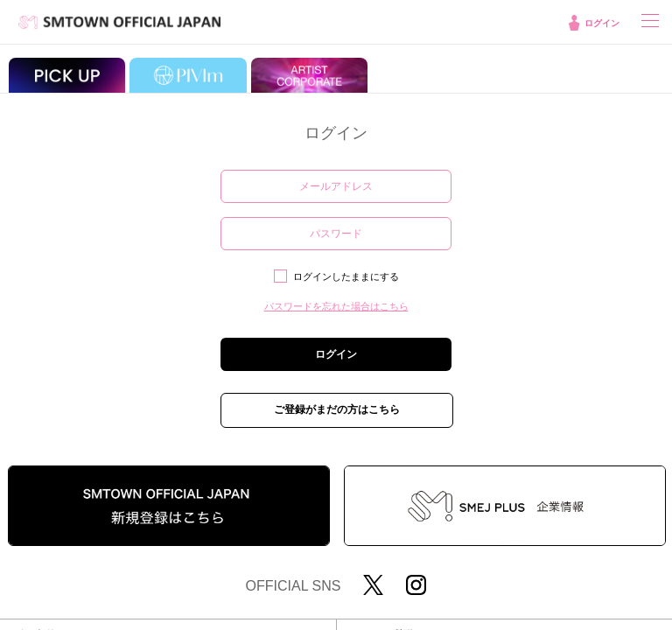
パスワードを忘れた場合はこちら (336, 306)
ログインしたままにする (346, 276)
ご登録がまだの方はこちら (337, 409)
